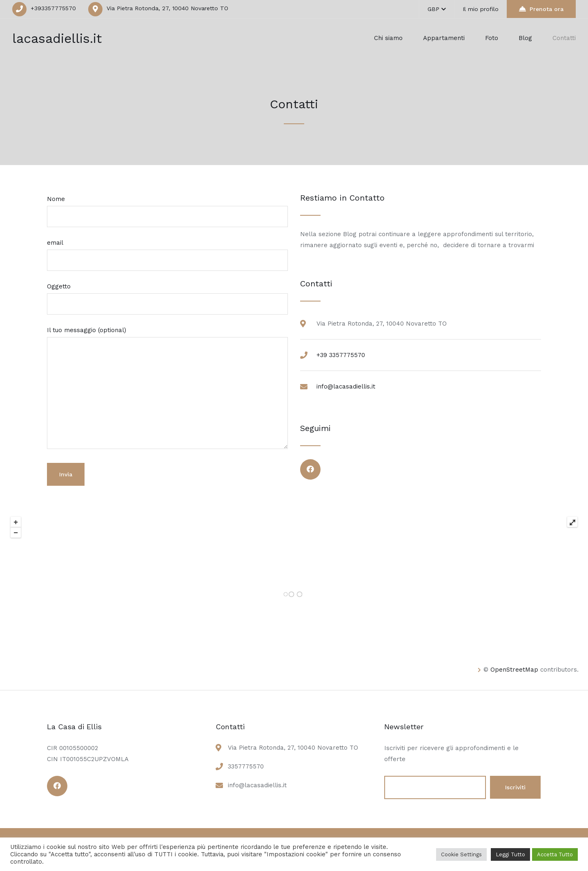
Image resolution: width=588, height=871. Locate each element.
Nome (167, 208)
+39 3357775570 (341, 355)
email (167, 251)
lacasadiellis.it (57, 38)
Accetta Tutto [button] (555, 854)
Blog (525, 38)
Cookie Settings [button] (461, 854)
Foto (492, 38)
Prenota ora (541, 9)
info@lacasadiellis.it (346, 386)
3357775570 (246, 766)
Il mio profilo (481, 9)
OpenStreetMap (514, 670)
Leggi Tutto (510, 854)
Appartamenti (444, 38)
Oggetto (167, 295)
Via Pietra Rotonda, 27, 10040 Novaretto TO (167, 8)
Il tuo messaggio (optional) (167, 389)
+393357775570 (53, 8)
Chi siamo (388, 38)
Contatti (564, 38)
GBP (437, 9)
